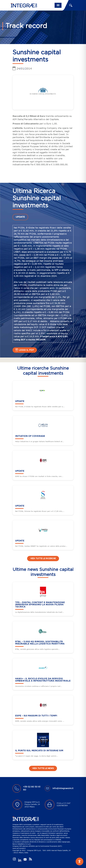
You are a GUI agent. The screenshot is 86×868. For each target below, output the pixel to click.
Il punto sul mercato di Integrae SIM (39, 751)
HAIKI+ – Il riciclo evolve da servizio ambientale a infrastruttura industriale (43, 680)
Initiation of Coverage (30, 436)
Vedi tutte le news (43, 768)
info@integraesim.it (63, 788)
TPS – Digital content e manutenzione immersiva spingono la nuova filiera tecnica (40, 605)
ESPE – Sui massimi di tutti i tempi (36, 716)
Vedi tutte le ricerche (43, 559)
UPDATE (20, 217)
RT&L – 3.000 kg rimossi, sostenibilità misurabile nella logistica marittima (40, 643)
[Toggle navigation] (58, 5)
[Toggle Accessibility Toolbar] (79, 861)
